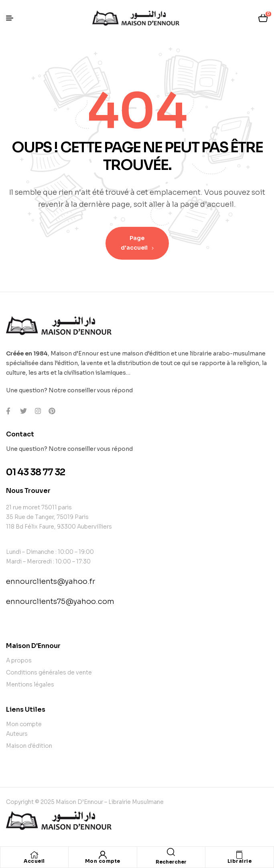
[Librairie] (239, 855)
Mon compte (103, 861)
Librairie (240, 861)
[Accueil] (35, 855)
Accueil (34, 861)
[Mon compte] (103, 855)
